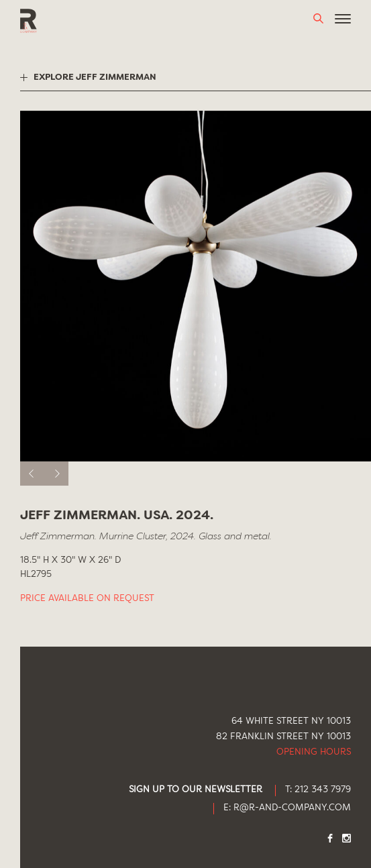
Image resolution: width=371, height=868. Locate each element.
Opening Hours (314, 752)
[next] (56, 474)
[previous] (32, 474)
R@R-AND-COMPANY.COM (292, 808)
